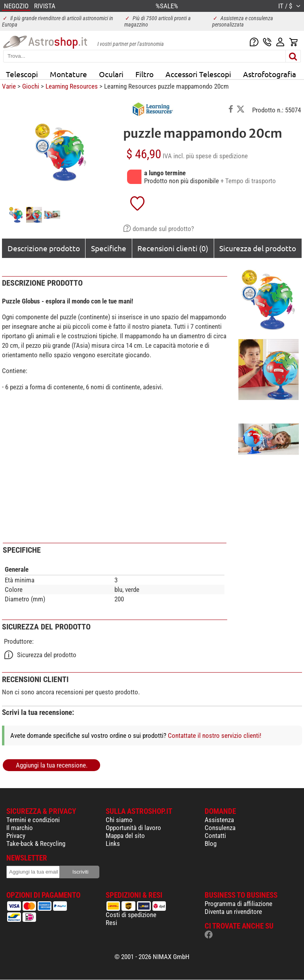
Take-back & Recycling (36, 844)
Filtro (144, 74)
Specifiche (109, 248)
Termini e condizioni (33, 820)
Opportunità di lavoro (133, 828)
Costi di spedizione (131, 915)
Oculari (111, 74)
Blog (211, 844)
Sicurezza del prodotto (258, 248)
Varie (9, 86)
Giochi (31, 86)
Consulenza (220, 828)
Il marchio (20, 828)
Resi (111, 923)
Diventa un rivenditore (233, 912)
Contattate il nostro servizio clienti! (215, 735)
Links (113, 844)
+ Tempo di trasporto (248, 181)
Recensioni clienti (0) (173, 248)
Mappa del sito (125, 836)
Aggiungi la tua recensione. (52, 765)
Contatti (215, 836)
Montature (68, 74)
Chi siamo (119, 820)
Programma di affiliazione (238, 904)
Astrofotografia (270, 74)
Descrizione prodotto (44, 248)
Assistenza (219, 820)
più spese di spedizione (217, 156)
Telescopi (22, 74)
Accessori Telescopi (198, 74)
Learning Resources (72, 86)
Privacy (16, 836)
